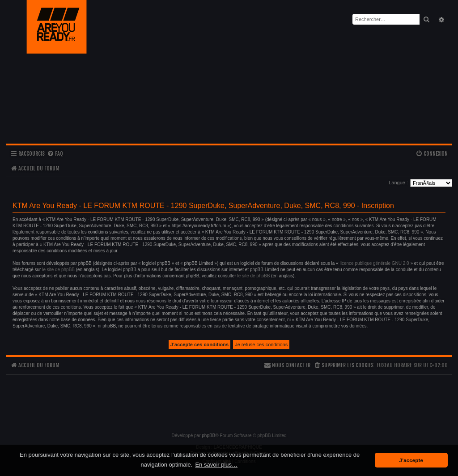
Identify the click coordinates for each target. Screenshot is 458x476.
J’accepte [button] (411, 460)
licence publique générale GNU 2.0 (375, 263)
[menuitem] (55, 154)
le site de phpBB (58, 270)
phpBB (208, 436)
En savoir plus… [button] (216, 465)
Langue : (398, 183)
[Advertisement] (229, 399)
